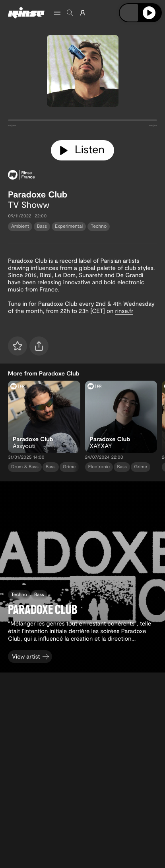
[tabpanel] (82, 122)
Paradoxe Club (38, 194)
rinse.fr (124, 311)
